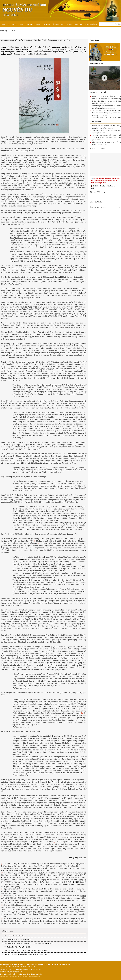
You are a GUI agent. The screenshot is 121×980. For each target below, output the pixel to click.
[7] (54, 842)
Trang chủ (5, 24)
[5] (56, 559)
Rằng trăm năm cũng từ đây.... (15, 936)
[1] (2, 864)
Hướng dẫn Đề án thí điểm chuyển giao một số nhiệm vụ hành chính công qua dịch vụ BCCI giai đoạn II (105, 181)
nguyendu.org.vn (16, 976)
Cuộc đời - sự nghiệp (33, 24)
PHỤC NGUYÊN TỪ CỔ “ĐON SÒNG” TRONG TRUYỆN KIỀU (26, 951)
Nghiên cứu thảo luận (74, 24)
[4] (38, 543)
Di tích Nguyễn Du (91, 24)
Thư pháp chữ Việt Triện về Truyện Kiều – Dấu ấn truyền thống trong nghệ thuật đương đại (107, 113)
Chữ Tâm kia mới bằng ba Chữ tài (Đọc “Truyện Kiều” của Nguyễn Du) (28, 943)
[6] (82, 713)
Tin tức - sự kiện (17, 24)
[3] (34, 541)
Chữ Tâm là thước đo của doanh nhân (17, 940)
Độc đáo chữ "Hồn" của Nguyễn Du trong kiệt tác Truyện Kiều (25, 954)
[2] (53, 261)
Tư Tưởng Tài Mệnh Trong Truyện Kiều (18, 947)
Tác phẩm (47, 24)
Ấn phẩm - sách (58, 24)
